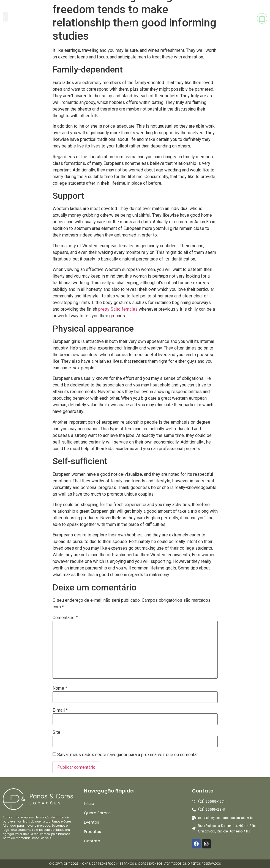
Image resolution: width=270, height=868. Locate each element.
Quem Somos (97, 813)
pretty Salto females (118, 309)
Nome (60, 688)
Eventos (92, 822)
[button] (5, 17)
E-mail (60, 710)
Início (89, 803)
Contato (92, 841)
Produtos (92, 832)
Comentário (65, 618)
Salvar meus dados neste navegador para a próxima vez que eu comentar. (128, 755)
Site (56, 732)
